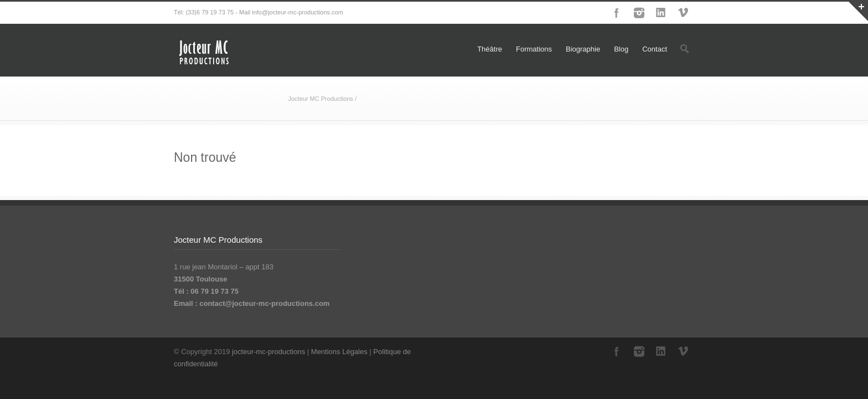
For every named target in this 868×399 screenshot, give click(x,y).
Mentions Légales (339, 352)
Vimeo (683, 13)
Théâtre (490, 49)
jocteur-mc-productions (268, 352)
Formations (534, 49)
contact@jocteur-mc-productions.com (264, 303)
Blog (621, 49)
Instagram (639, 13)
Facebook (617, 13)
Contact (655, 49)
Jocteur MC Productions (320, 99)
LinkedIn (661, 13)
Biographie (583, 49)
